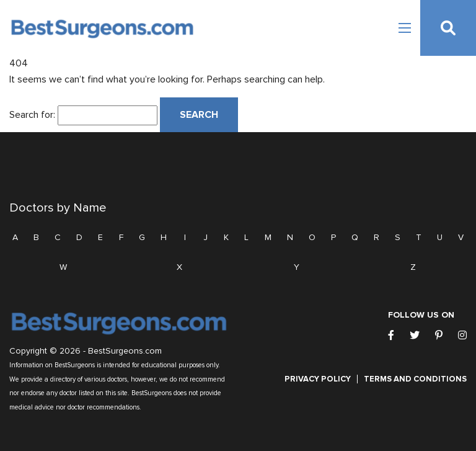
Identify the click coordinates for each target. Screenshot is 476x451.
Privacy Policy (318, 379)
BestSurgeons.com (125, 351)
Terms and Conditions (415, 379)
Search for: (32, 115)
